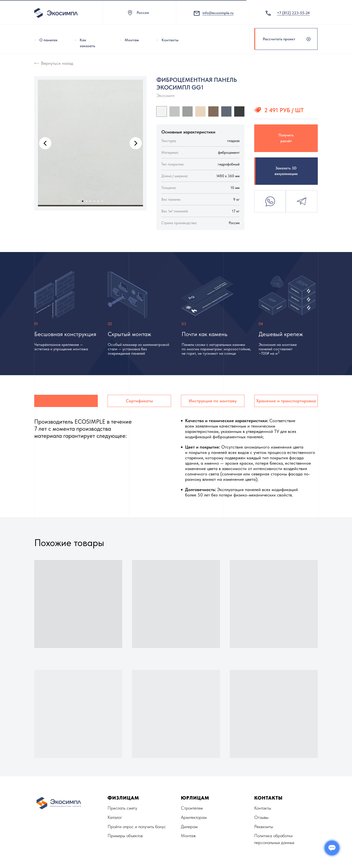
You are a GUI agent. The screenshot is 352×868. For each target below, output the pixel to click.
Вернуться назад (57, 63)
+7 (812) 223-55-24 (293, 13)
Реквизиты (264, 827)
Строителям (192, 808)
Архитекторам (194, 817)
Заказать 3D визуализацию (286, 171)
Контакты (170, 40)
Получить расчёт (286, 138)
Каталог (115, 817)
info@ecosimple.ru (218, 13)
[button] (286, 39)
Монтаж (132, 40)
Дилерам (189, 827)
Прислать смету (122, 808)
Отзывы (261, 817)
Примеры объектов (125, 836)
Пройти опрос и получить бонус (137, 827)
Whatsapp (270, 201)
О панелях (48, 40)
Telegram (302, 201)
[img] (35, 40)
